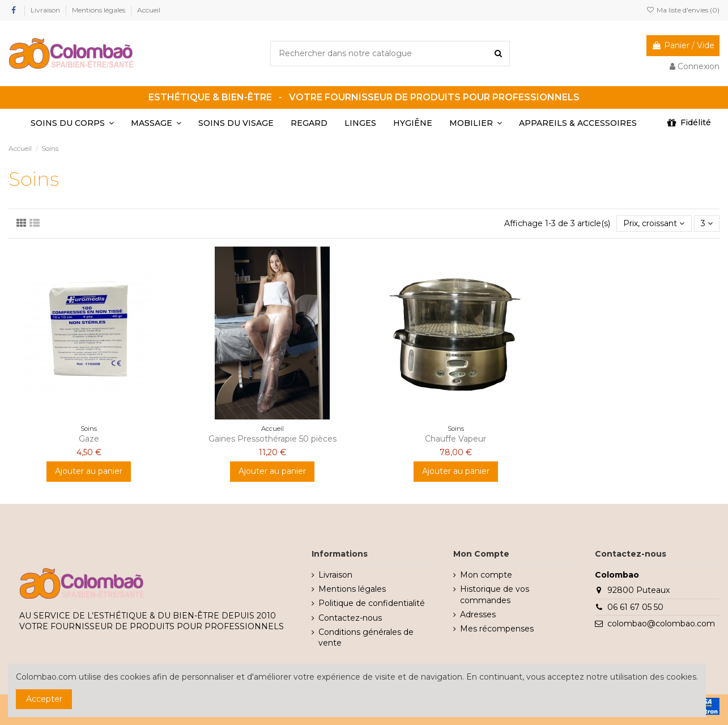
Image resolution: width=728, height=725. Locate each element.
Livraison (46, 10)
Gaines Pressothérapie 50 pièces (273, 439)
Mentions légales (99, 10)
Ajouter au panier (89, 471)
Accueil (149, 10)
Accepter (44, 699)
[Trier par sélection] (654, 224)
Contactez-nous (350, 618)
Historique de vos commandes (495, 595)
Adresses (478, 614)
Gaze (89, 439)
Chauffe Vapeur (455, 439)
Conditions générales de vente (366, 638)
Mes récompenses (497, 629)
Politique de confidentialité (372, 603)
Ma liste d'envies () (683, 10)
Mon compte (486, 575)
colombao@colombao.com (661, 624)
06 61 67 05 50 (635, 607)
